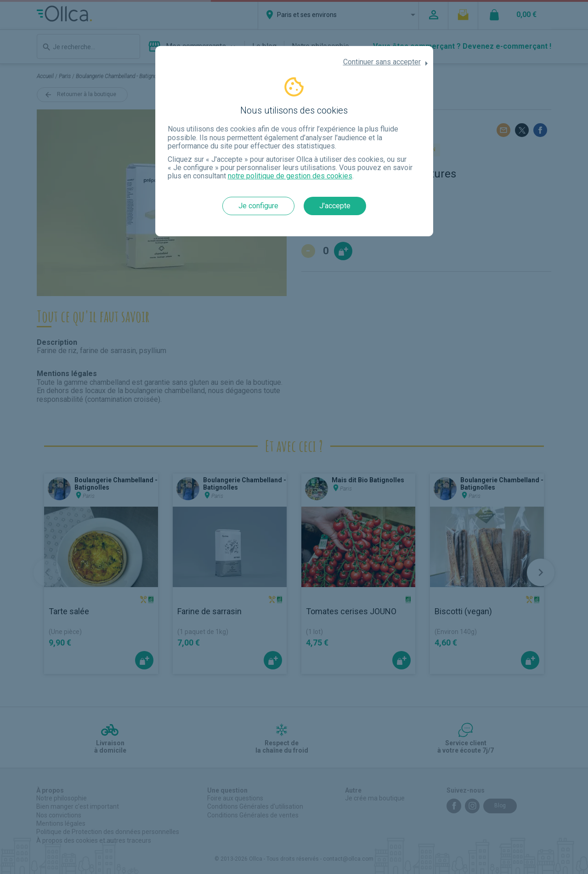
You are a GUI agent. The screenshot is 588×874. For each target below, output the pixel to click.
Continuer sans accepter (382, 62)
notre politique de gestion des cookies (290, 176)
